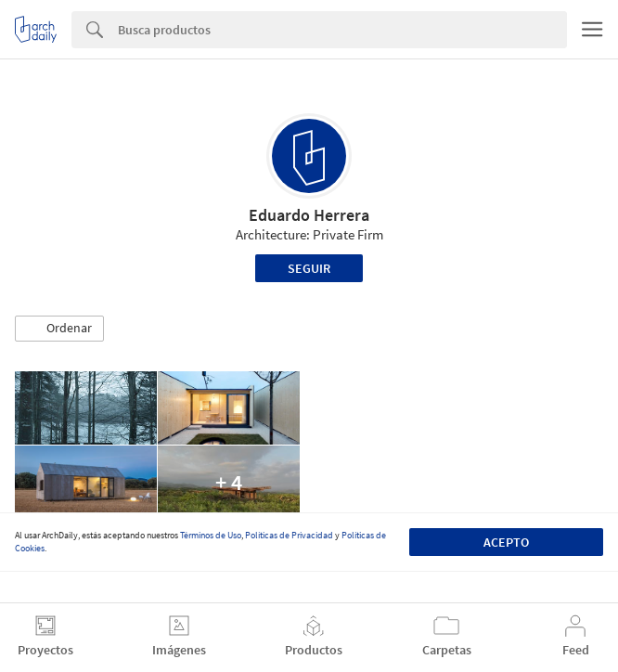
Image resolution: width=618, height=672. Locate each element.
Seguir (309, 268)
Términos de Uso (211, 535)
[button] (59, 329)
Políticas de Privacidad (289, 535)
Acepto (506, 542)
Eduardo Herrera (309, 215)
